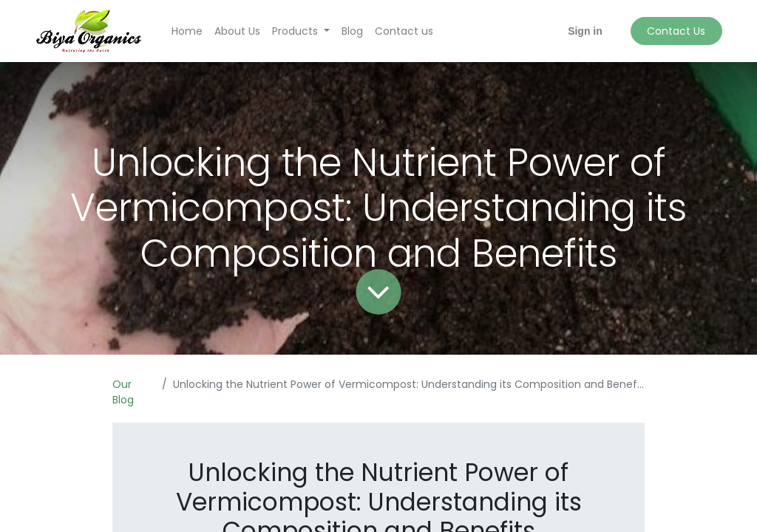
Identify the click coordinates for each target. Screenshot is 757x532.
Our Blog (123, 392)
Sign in (585, 31)
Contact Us (676, 31)
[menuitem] (187, 31)
